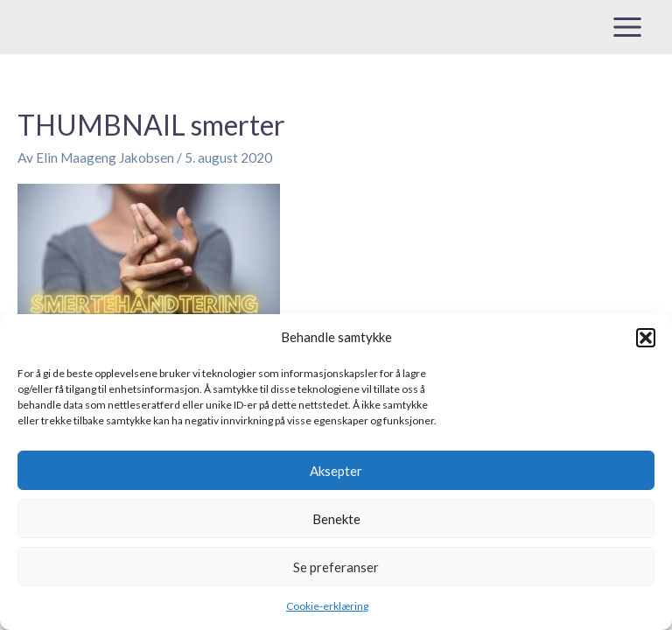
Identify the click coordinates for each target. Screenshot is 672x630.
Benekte (336, 519)
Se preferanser (336, 567)
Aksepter (336, 471)
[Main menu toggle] (628, 27)
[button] (646, 338)
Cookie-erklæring (327, 606)
